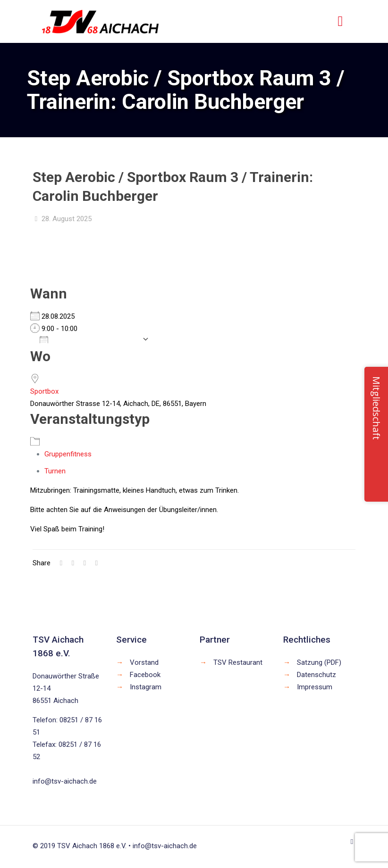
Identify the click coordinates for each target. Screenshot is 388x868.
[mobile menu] (340, 21)
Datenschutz (316, 675)
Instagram (146, 687)
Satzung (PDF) (319, 662)
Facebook (145, 675)
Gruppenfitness (68, 454)
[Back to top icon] (352, 842)
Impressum (315, 687)
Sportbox (44, 391)
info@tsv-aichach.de (65, 781)
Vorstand (144, 662)
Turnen (55, 471)
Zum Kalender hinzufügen (89, 339)
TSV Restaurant (238, 662)
